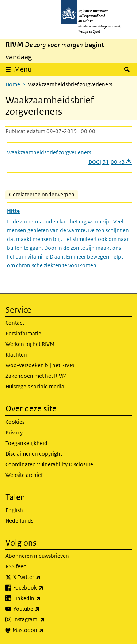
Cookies (15, 422)
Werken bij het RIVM (30, 344)
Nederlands (19, 521)
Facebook (44, 588)
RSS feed (16, 566)
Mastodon (44, 630)
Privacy (14, 432)
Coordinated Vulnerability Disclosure (49, 464)
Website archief (24, 475)
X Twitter (43, 577)
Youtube (43, 609)
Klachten (16, 355)
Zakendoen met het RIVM (36, 376)
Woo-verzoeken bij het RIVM (40, 365)
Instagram (45, 619)
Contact (15, 323)
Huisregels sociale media (35, 386)
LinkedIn (43, 598)
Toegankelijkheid (26, 443)
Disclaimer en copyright (34, 454)
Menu (23, 69)
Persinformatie (23, 333)
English (14, 510)
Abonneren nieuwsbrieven (37, 556)
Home (13, 84)
